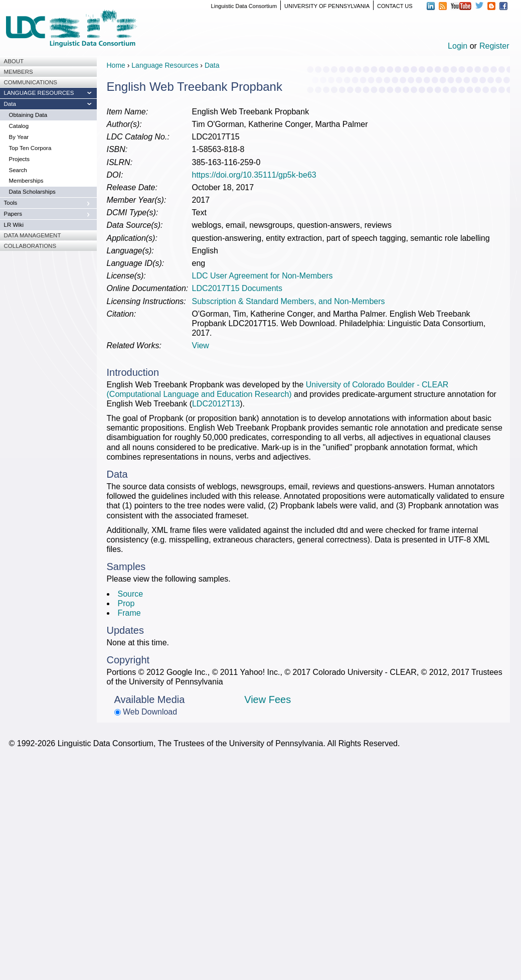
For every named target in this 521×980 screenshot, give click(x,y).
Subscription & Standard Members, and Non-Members (289, 301)
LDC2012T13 (216, 404)
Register (494, 46)
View (201, 345)
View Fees (268, 699)
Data (212, 65)
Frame (129, 613)
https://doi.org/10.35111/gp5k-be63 (254, 175)
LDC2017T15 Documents (237, 288)
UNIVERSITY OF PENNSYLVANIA (327, 6)
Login (458, 46)
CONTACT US (395, 6)
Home (116, 65)
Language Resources (165, 65)
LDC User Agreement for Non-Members (263, 276)
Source (131, 594)
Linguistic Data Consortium (244, 6)
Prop (126, 603)
